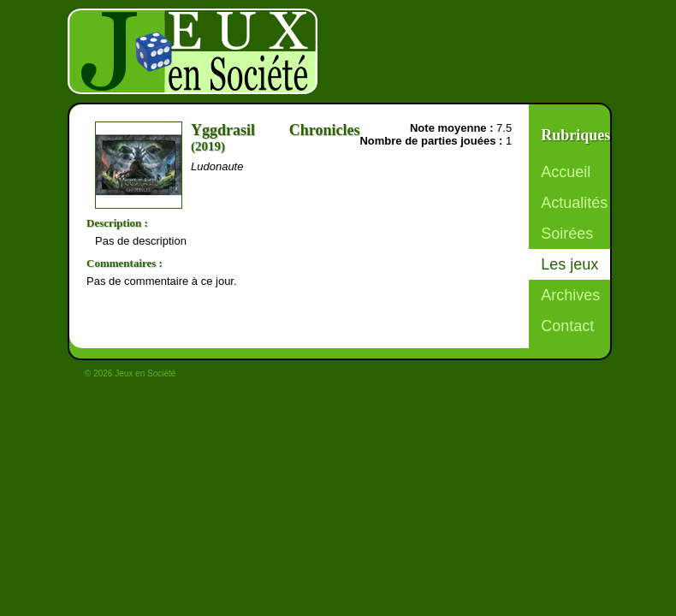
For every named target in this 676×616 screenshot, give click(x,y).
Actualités (574, 203)
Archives (570, 295)
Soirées (567, 234)
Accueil (566, 172)
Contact (567, 326)
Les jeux (569, 264)
